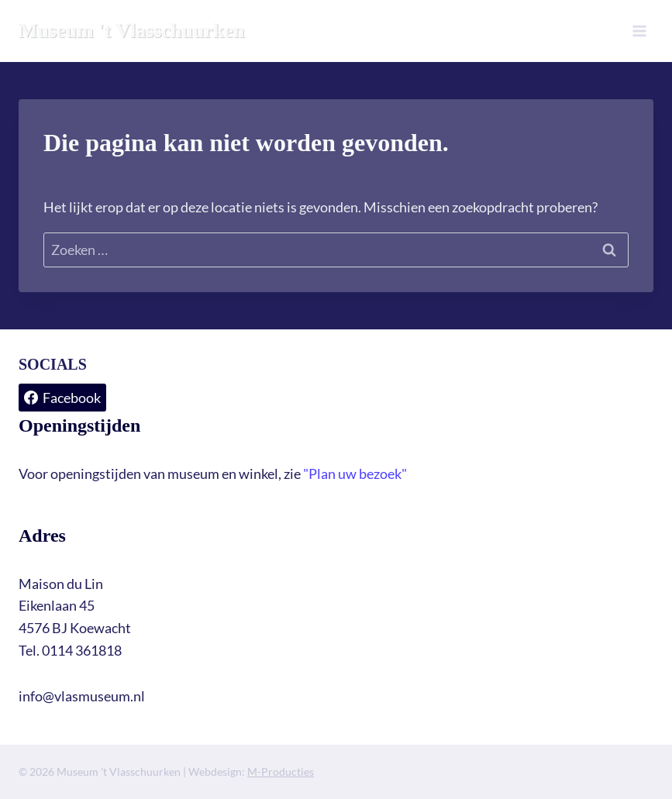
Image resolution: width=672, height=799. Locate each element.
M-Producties (281, 771)
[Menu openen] (639, 31)
